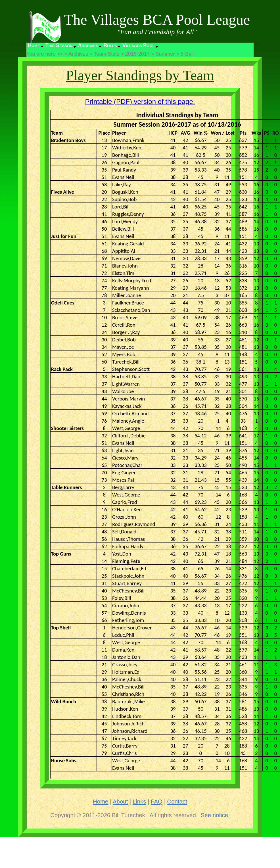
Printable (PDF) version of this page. (140, 102)
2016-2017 (137, 54)
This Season (59, 45)
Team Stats (106, 54)
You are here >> (45, 54)
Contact (177, 802)
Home (34, 45)
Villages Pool (139, 45)
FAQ (157, 802)
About (120, 802)
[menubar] (93, 47)
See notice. (215, 815)
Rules (110, 45)
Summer (165, 54)
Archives (88, 45)
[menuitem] (35, 47)
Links (139, 802)
